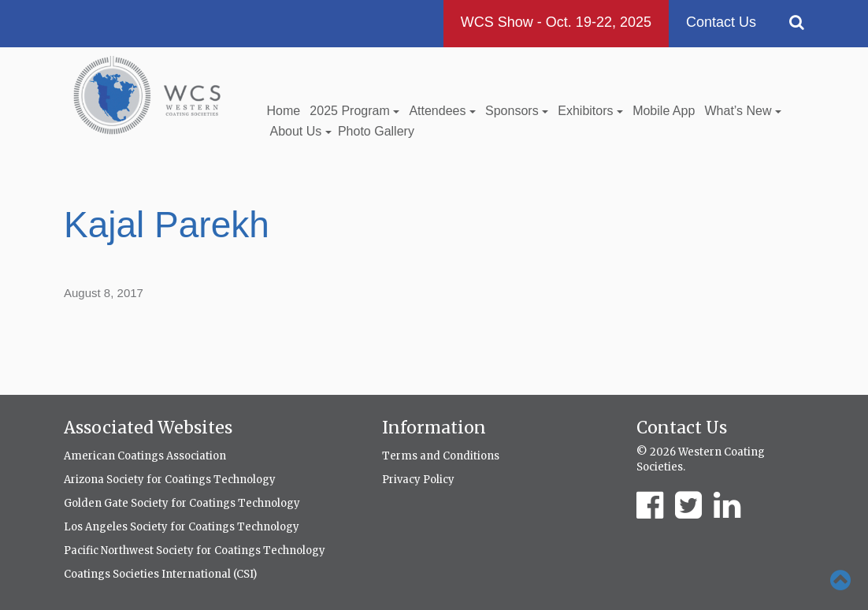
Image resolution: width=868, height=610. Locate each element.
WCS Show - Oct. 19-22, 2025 (556, 22)
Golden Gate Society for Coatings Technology (182, 503)
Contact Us (721, 22)
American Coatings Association (145, 456)
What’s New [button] (743, 111)
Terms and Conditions (441, 456)
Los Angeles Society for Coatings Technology (182, 527)
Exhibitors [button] (590, 111)
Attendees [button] (442, 111)
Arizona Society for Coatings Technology (170, 480)
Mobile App (664, 111)
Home (284, 111)
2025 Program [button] (354, 111)
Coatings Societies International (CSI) (160, 574)
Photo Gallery (376, 131)
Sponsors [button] (517, 111)
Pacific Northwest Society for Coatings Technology (195, 550)
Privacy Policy (418, 480)
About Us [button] (301, 131)
